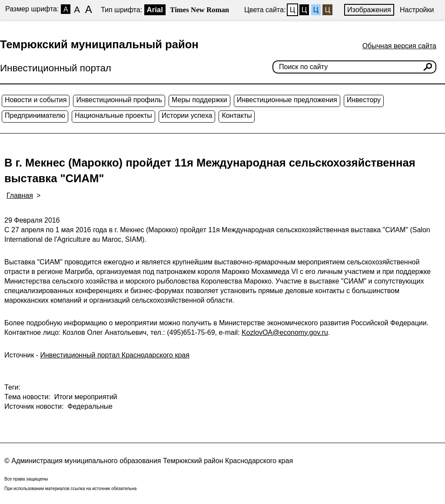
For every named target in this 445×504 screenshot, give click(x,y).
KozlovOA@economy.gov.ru (285, 332)
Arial (155, 10)
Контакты (237, 115)
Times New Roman (199, 10)
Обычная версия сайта (399, 46)
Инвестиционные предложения (287, 100)
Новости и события (36, 100)
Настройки (417, 10)
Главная (20, 195)
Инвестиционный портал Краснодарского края (115, 355)
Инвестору (364, 100)
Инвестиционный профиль (119, 100)
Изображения (369, 10)
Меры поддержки (199, 100)
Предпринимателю (35, 115)
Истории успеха (187, 115)
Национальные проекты (113, 115)
